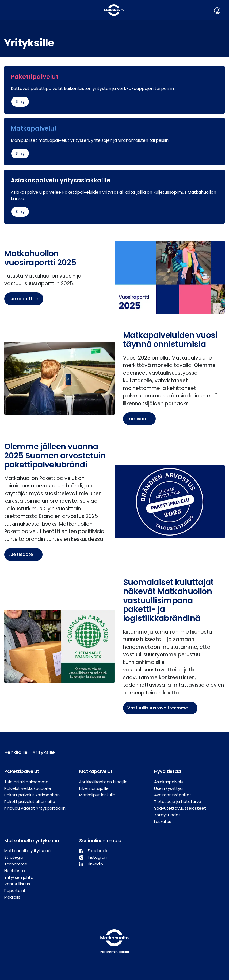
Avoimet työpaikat (173, 795)
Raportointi (15, 890)
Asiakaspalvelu (169, 782)
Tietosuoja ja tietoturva (178, 801)
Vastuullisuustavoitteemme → (160, 708)
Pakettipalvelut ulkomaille (30, 801)
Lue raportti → (24, 299)
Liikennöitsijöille (94, 788)
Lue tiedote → (23, 554)
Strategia (14, 857)
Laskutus (163, 821)
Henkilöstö (15, 871)
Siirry (20, 101)
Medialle (12, 897)
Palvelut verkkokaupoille (28, 788)
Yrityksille (43, 752)
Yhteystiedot (167, 815)
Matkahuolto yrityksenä (27, 851)
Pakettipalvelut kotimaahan (32, 795)
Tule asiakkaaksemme (26, 782)
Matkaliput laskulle (97, 795)
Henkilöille (14, 752)
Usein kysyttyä (168, 788)
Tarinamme (16, 864)
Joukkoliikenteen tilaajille (103, 782)
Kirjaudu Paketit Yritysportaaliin (35, 808)
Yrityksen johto (19, 877)
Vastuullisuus (17, 884)
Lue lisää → (139, 419)
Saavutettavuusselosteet (180, 808)
